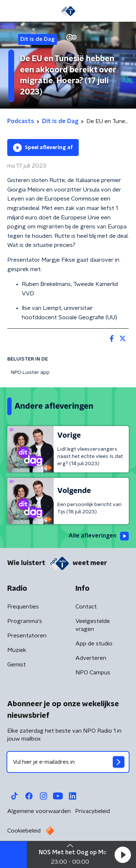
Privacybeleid (92, 811)
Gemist (17, 665)
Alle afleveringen (99, 536)
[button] (123, 855)
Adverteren (91, 658)
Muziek (17, 650)
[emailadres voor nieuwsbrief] (68, 762)
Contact (86, 607)
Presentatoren (27, 636)
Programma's (25, 621)
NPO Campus (93, 673)
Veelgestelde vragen (93, 625)
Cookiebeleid (24, 831)
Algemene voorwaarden (39, 811)
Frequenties (23, 607)
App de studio (94, 644)
